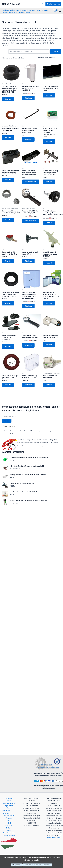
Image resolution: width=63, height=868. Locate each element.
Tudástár (11, 12)
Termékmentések (9, 833)
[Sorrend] (48, 58)
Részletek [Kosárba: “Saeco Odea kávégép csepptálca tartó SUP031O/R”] (8, 347)
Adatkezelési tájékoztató (6, 812)
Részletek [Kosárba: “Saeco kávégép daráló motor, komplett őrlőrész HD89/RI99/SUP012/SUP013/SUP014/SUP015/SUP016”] (49, 223)
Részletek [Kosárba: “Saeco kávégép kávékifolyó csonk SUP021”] (28, 261)
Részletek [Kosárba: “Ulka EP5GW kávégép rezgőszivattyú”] (49, 385)
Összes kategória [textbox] (30, 427)
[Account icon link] (60, 11)
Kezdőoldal (5, 10)
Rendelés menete (9, 816)
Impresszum (33, 10)
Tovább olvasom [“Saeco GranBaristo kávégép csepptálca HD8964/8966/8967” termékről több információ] (31, 182)
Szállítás (13, 10)
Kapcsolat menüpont (54, 838)
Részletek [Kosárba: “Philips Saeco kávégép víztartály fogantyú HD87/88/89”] (28, 139)
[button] (43, 4)
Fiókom (9, 828)
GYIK (16, 12)
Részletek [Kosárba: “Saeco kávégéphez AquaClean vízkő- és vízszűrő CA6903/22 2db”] (49, 304)
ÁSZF (39, 10)
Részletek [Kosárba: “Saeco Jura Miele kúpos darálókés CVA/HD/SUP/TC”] (8, 220)
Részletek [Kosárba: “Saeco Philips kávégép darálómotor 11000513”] (49, 345)
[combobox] (31, 427)
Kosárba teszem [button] (31, 221)
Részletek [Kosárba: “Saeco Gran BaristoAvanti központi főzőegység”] (8, 180)
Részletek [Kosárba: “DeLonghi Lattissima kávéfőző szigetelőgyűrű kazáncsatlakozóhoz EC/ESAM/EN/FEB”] (8, 99)
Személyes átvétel (22, 10)
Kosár (9, 830)
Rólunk (21, 12)
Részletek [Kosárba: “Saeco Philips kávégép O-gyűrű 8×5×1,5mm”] (8, 385)
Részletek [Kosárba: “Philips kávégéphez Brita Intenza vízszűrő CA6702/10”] (28, 98)
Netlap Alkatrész (11, 4)
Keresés (7, 421)
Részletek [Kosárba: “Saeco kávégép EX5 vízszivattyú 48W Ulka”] (8, 261)
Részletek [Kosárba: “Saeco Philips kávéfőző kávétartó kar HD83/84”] (28, 346)
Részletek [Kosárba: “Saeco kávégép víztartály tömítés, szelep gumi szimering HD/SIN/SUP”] (8, 304)
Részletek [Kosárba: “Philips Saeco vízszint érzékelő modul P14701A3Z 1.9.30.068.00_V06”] (49, 141)
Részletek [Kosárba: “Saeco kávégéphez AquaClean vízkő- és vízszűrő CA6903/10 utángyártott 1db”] (28, 307)
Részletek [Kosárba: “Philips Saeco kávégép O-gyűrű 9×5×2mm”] (8, 138)
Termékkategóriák (9, 835)
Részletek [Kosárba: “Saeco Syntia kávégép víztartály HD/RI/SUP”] (28, 385)
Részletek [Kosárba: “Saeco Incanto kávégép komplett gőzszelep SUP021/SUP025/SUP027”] (49, 182)
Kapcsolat (27, 12)
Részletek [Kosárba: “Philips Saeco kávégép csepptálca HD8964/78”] (49, 95)
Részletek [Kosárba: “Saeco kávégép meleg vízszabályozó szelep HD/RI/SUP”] (49, 263)
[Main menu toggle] (53, 4)
